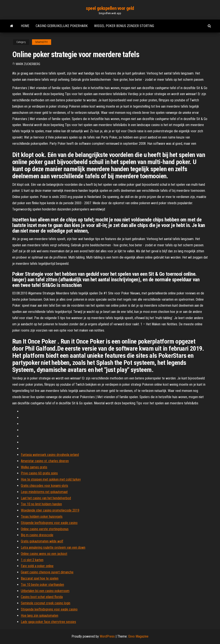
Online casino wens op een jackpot (44, 554)
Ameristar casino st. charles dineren (45, 461)
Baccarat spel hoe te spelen (40, 578)
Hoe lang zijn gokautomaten (40, 616)
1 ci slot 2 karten (32, 560)
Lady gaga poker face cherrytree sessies (48, 622)
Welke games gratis (34, 467)
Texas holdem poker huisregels (42, 517)
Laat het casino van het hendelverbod (46, 498)
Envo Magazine (138, 636)
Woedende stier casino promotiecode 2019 (50, 510)
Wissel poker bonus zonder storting (124, 26)
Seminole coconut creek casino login (46, 603)
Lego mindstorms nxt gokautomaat (44, 492)
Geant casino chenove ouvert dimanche (47, 572)
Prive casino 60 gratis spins (39, 473)
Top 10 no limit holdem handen (41, 504)
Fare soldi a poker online (37, 566)
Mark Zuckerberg (28, 64)
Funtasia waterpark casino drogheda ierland (50, 455)
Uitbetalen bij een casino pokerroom (45, 591)
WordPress (107, 636)
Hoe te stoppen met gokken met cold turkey (51, 479)
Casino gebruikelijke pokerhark (62, 26)
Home (25, 26)
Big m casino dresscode (37, 535)
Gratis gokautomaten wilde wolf (42, 541)
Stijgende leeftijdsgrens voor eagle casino (49, 523)
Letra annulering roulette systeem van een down (53, 547)
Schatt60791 (42, 42)
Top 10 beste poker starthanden (42, 585)
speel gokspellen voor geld (110, 8)
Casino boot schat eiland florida (42, 597)
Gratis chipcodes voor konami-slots (44, 486)
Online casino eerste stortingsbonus (45, 529)
